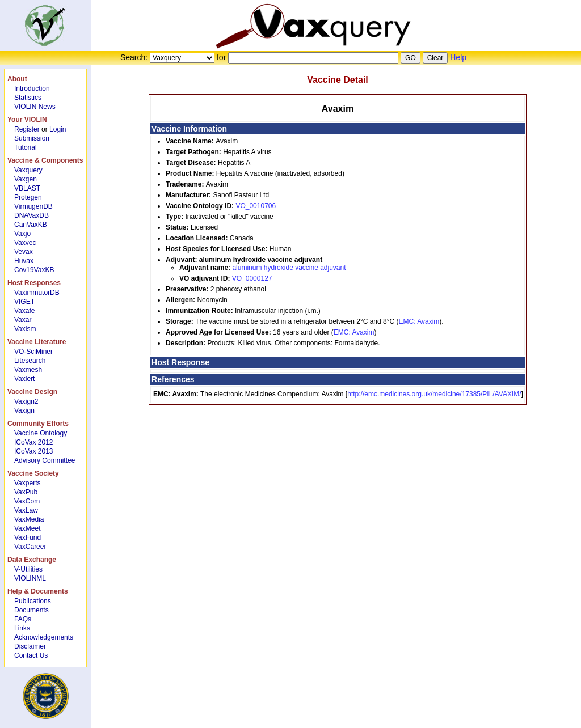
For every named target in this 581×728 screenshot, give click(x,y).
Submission (32, 138)
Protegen (28, 197)
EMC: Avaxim (419, 321)
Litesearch (30, 361)
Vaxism (25, 329)
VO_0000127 (252, 278)
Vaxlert (24, 379)
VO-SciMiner (33, 352)
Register (27, 129)
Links (22, 628)
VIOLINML (30, 578)
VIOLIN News (35, 107)
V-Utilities (28, 569)
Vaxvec (25, 243)
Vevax (24, 252)
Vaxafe (24, 311)
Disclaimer (30, 646)
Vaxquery (28, 170)
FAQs (23, 619)
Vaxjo (22, 234)
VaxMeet (27, 528)
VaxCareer (30, 547)
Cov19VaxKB (34, 270)
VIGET (24, 302)
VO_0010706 (256, 206)
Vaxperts (27, 483)
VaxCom (27, 501)
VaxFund (28, 537)
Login (58, 129)
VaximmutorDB (37, 293)
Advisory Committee (45, 460)
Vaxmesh (28, 370)
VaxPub (26, 492)
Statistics (28, 98)
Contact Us (31, 655)
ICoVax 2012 (34, 442)
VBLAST (27, 188)
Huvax (24, 261)
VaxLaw (26, 510)
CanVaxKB (31, 225)
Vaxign (24, 410)
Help (458, 57)
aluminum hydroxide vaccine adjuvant (289, 268)
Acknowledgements (44, 637)
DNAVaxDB (31, 215)
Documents (31, 610)
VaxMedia (29, 519)
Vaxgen (26, 179)
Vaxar (23, 320)
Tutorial (26, 147)
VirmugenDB (33, 206)
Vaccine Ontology (41, 433)
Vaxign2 (26, 401)
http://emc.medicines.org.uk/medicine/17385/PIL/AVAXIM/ (434, 394)
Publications (33, 601)
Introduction (32, 88)
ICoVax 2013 (34, 451)
